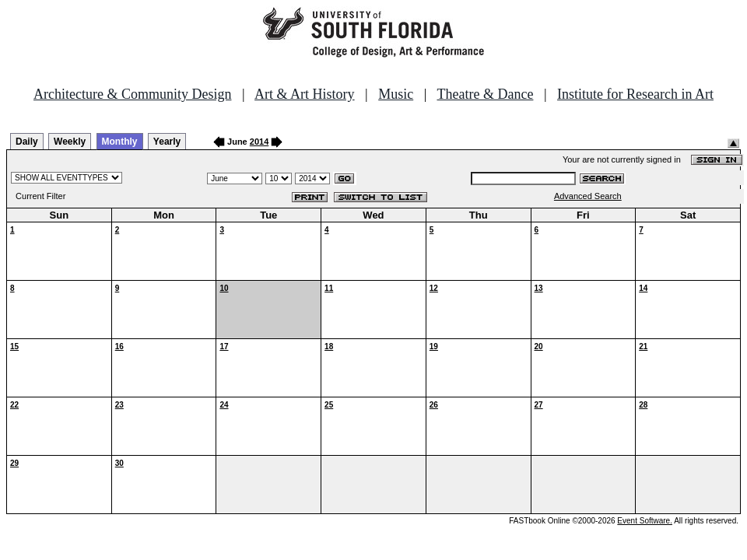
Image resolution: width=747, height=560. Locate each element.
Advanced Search (588, 196)
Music (396, 94)
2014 (259, 142)
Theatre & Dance (485, 94)
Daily (27, 142)
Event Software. (645, 521)
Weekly (70, 142)
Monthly (120, 142)
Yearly (167, 142)
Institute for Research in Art (635, 94)
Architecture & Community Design (132, 94)
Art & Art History (305, 94)
